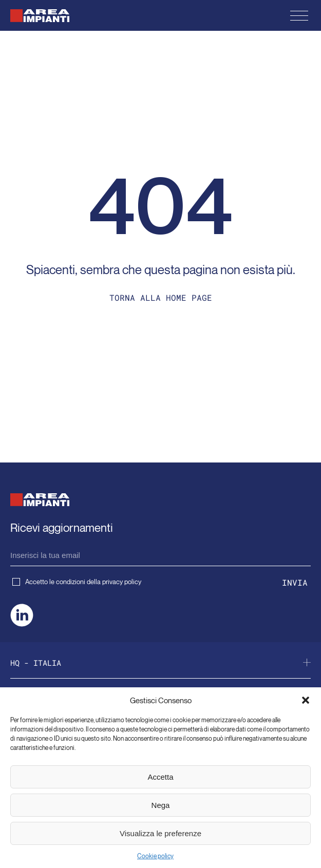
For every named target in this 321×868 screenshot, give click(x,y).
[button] (306, 700)
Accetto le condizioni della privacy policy (77, 582)
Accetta (160, 777)
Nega (161, 805)
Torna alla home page (161, 297)
